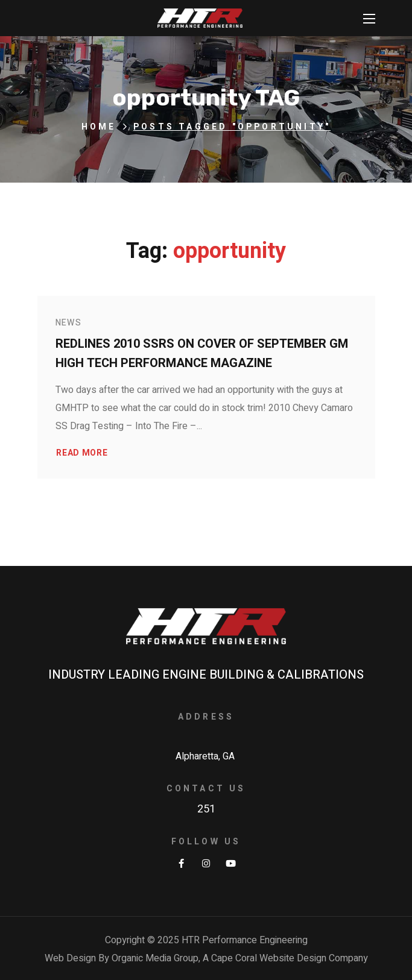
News (69, 323)
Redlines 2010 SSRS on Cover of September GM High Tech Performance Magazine (202, 353)
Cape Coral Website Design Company (290, 958)
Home (99, 127)
